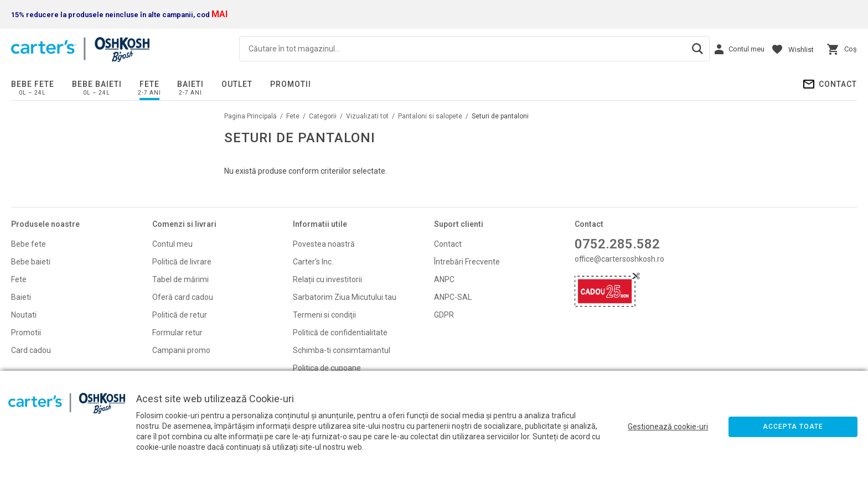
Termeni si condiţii (324, 315)
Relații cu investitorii (327, 279)
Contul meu (172, 244)
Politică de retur (180, 315)
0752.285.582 (617, 244)
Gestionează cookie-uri (668, 427)
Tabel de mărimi (180, 279)
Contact (838, 84)
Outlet (237, 84)
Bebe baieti (97, 84)
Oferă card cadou (183, 297)
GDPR (444, 315)
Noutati (24, 315)
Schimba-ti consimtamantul (342, 350)
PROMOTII (291, 84)
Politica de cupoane (327, 368)
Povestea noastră (324, 244)
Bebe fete (33, 84)
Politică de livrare (182, 262)
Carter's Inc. (313, 262)
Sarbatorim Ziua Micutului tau (345, 297)
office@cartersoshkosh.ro (619, 259)
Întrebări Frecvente (467, 262)
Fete (149, 84)
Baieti (190, 84)
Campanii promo (181, 350)
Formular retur (177, 333)
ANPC (444, 279)
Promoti (25, 333)
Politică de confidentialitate (340, 333)
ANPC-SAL (453, 297)
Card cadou (31, 350)
